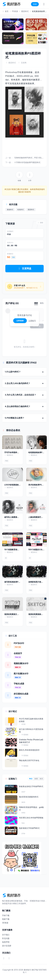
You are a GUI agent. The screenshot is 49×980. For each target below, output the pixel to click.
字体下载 (6, 915)
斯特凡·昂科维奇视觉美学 (29, 750)
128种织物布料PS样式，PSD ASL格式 (30, 158)
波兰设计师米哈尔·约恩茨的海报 (31, 730)
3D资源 (5, 923)
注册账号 (32, 321)
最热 (42, 303)
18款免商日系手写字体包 (29, 760)
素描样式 (10, 210)
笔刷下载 (6, 919)
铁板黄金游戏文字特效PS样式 (31, 786)
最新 (36, 303)
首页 (5, 11)
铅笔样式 (21, 210)
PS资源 (15, 11)
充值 (13, 257)
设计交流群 (7, 946)
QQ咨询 (27, 192)
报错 (40, 223)
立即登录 (20, 321)
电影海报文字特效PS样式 (29, 828)
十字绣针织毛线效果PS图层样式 (27, 162)
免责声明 (6, 942)
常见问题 (6, 938)
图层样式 (25, 11)
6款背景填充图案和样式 (29, 797)
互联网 (24, 63)
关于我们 (6, 935)
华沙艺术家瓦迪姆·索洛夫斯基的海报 (31, 720)
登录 (35, 4)
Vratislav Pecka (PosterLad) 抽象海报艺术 (31, 741)
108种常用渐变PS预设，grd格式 (31, 808)
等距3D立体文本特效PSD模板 (31, 818)
